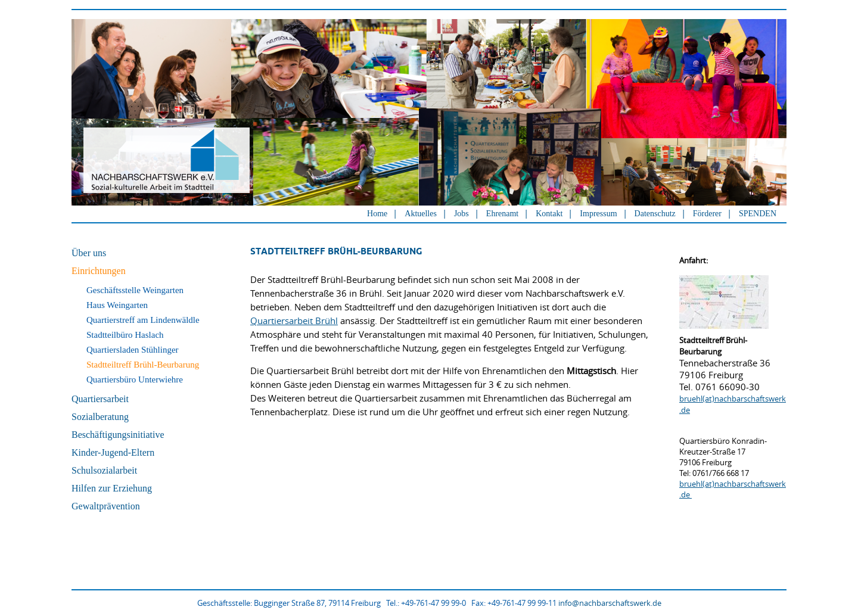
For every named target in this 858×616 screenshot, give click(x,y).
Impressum (598, 214)
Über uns (89, 253)
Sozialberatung (100, 417)
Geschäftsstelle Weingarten (135, 290)
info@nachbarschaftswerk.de (610, 603)
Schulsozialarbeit (104, 470)
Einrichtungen (99, 271)
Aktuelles (421, 214)
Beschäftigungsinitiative (118, 435)
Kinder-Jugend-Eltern (113, 452)
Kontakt (549, 214)
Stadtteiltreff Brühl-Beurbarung (143, 365)
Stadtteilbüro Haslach (125, 335)
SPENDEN (758, 214)
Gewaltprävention (106, 506)
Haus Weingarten (117, 305)
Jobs (461, 214)
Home (377, 214)
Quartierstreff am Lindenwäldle (143, 320)
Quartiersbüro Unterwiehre (135, 379)
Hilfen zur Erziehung (112, 488)
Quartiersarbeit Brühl (294, 321)
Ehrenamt (502, 214)
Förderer (707, 214)
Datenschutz (655, 214)
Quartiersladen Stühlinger (133, 350)
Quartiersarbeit (100, 399)
